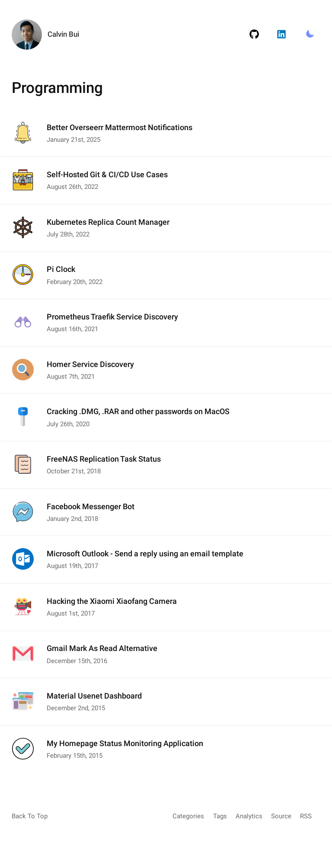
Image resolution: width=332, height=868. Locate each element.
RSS (306, 816)
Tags (220, 816)
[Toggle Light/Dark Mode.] (310, 35)
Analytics (249, 816)
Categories (188, 816)
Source (281, 816)
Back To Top (30, 816)
